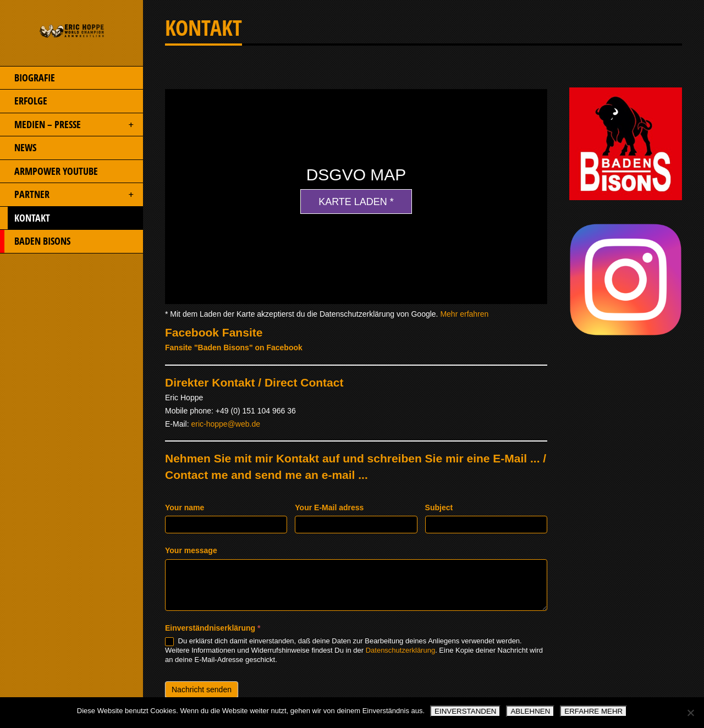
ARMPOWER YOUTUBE (49, 172)
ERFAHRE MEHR (593, 711)
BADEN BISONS (35, 241)
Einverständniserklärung (213, 628)
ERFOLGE (24, 101)
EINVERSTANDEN (465, 711)
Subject (439, 508)
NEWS (18, 148)
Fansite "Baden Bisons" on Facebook (234, 348)
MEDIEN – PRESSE (68, 125)
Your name (185, 508)
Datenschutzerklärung (400, 650)
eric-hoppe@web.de (226, 424)
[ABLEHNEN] (690, 713)
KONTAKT (68, 218)
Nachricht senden (202, 690)
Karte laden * (356, 202)
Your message (191, 550)
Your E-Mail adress (329, 508)
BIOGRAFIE (28, 78)
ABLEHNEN (530, 711)
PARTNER (68, 195)
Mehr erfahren (464, 314)
